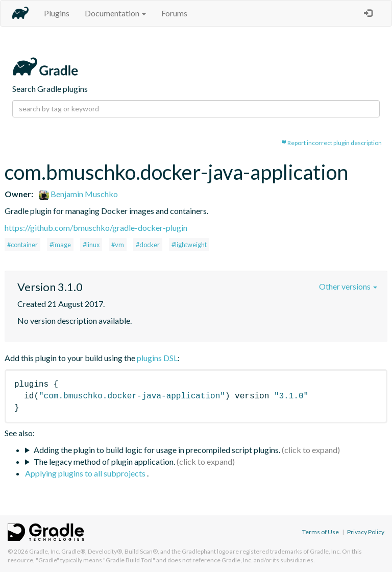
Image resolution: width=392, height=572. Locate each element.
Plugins (57, 13)
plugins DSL (157, 358)
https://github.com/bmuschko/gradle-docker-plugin (96, 228)
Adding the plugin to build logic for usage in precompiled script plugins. (157, 450)
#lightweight (189, 245)
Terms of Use (321, 532)
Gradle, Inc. (45, 551)
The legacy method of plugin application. (104, 461)
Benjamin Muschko (78, 194)
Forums (174, 13)
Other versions (348, 286)
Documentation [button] (115, 13)
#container (22, 245)
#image (60, 245)
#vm (118, 245)
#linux (91, 245)
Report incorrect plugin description (331, 143)
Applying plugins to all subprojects (86, 473)
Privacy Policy (366, 532)
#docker (148, 245)
